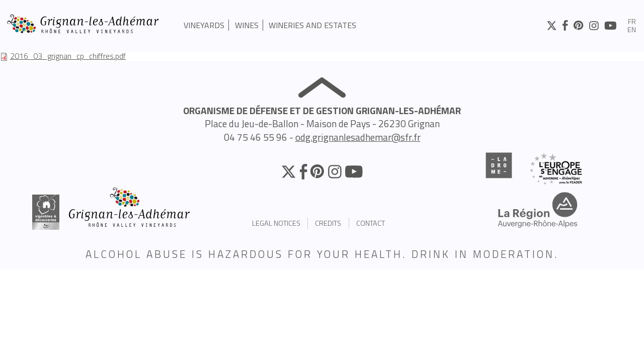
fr (632, 22)
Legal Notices (276, 223)
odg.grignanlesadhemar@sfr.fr (358, 137)
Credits (328, 223)
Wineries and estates (312, 25)
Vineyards (204, 25)
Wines (247, 25)
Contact (371, 223)
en (632, 30)
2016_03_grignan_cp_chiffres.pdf (68, 56)
